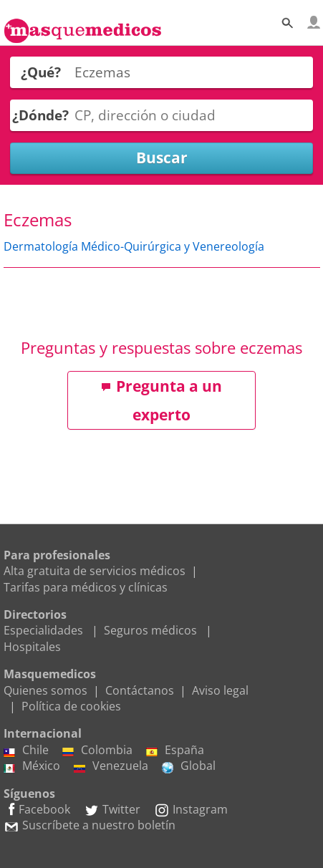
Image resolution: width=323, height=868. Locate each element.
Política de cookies (71, 706)
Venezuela (111, 766)
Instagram (191, 809)
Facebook (37, 809)
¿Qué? (41, 72)
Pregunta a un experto (161, 400)
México (32, 766)
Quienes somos (45, 690)
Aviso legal (220, 690)
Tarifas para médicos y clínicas (86, 587)
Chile (26, 750)
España (175, 750)
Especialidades (43, 630)
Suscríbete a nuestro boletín (90, 825)
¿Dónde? (40, 115)
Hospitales (32, 647)
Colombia (97, 750)
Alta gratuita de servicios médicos (95, 571)
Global (189, 766)
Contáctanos (140, 690)
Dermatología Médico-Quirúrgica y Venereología (134, 246)
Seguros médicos (150, 630)
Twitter (112, 809)
